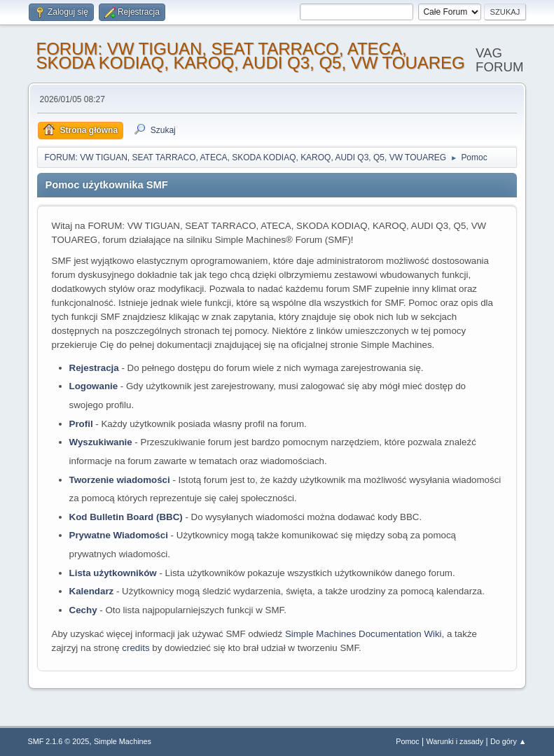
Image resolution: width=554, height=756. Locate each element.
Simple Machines (123, 741)
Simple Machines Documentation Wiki (363, 634)
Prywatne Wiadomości (119, 535)
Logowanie (94, 386)
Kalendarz (92, 591)
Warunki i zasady (455, 741)
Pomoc (408, 741)
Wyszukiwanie (101, 442)
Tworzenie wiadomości (120, 480)
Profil (81, 424)
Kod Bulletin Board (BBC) (126, 517)
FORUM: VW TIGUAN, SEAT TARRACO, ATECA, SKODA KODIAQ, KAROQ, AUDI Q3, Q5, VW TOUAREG (251, 56)
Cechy (83, 610)
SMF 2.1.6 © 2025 (59, 741)
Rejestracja (94, 368)
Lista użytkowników (113, 573)
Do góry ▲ (508, 741)
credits (136, 648)
